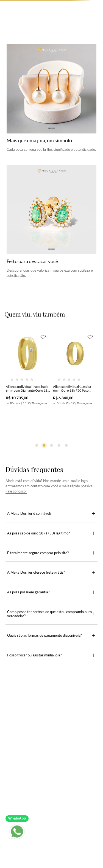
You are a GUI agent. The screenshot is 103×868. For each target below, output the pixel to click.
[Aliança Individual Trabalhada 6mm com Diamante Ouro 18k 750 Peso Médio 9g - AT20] (28, 378)
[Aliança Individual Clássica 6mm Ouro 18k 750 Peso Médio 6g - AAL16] (75, 378)
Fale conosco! (16, 491)
